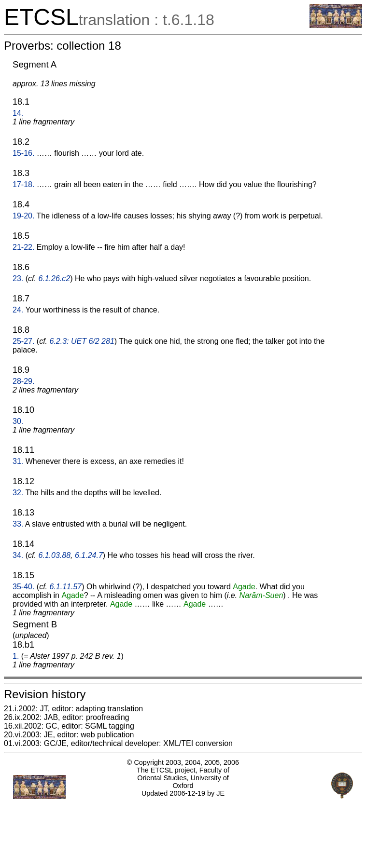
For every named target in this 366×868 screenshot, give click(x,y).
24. (18, 310)
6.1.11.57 (66, 587)
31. (18, 461)
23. (18, 278)
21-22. (23, 247)
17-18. (23, 184)
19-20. (23, 216)
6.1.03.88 (54, 555)
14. (18, 113)
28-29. (23, 381)
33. (18, 524)
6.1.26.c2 (54, 278)
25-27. (23, 341)
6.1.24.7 (89, 555)
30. (18, 421)
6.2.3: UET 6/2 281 (82, 341)
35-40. (23, 587)
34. (18, 555)
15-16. (23, 153)
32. (18, 493)
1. (16, 656)
